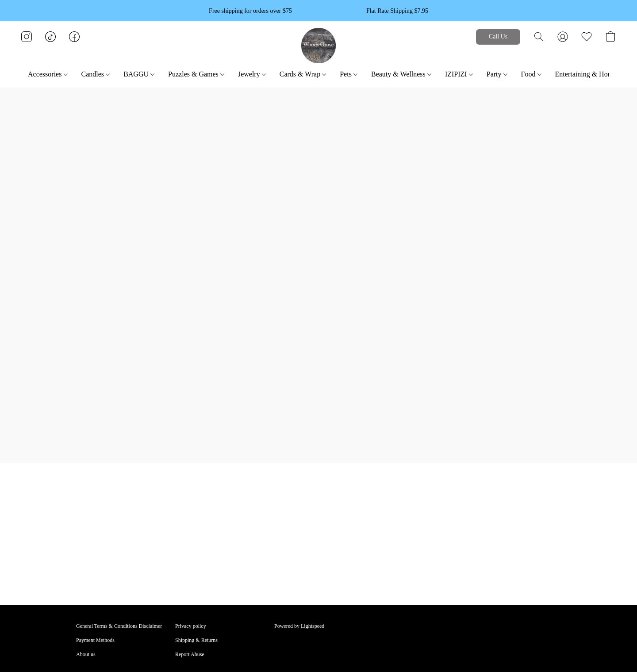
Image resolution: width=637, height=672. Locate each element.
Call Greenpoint (390, 541)
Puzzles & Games (196, 74)
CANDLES (187, 513)
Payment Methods (95, 640)
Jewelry (252, 74)
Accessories (48, 74)
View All (185, 541)
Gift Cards (285, 541)
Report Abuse (190, 654)
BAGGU (139, 74)
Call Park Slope (390, 527)
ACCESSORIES (94, 499)
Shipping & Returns (196, 640)
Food (531, 74)
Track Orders (288, 513)
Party (497, 74)
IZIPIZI (459, 74)
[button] (319, 46)
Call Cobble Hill (391, 513)
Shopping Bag (289, 527)
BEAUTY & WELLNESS (104, 513)
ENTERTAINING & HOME (206, 527)
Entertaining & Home (589, 74)
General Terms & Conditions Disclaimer (119, 626)
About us (86, 654)
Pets (349, 74)
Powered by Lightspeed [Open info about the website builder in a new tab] (299, 626)
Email (380, 499)
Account (283, 499)
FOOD (83, 541)
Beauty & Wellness (401, 74)
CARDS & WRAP (96, 527)
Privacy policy (191, 626)
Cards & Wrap (303, 74)
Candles (96, 74)
